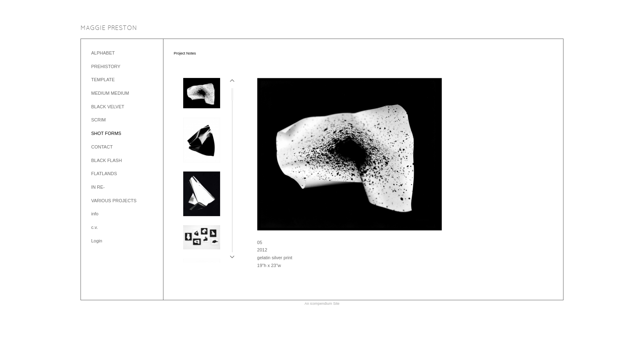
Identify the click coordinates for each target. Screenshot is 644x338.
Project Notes (185, 53)
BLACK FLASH (107, 160)
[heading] (109, 29)
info (95, 214)
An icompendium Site (322, 304)
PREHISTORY (106, 66)
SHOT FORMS (106, 133)
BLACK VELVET (108, 107)
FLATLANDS (104, 174)
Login (97, 241)
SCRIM (98, 120)
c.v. (94, 227)
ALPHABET (103, 53)
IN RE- (98, 187)
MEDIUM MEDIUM (110, 93)
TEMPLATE (103, 80)
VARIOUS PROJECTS (114, 201)
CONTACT (102, 147)
